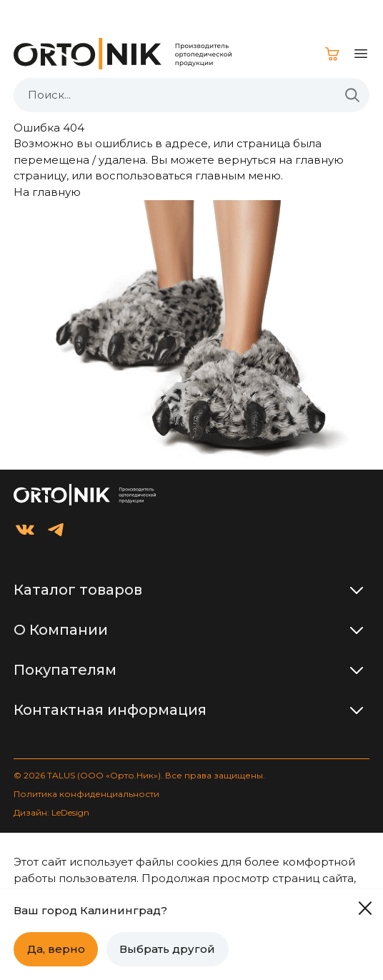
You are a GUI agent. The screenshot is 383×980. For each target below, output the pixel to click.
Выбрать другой (167, 949)
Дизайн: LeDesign (51, 812)
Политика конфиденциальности (86, 794)
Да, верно (56, 949)
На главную (47, 192)
